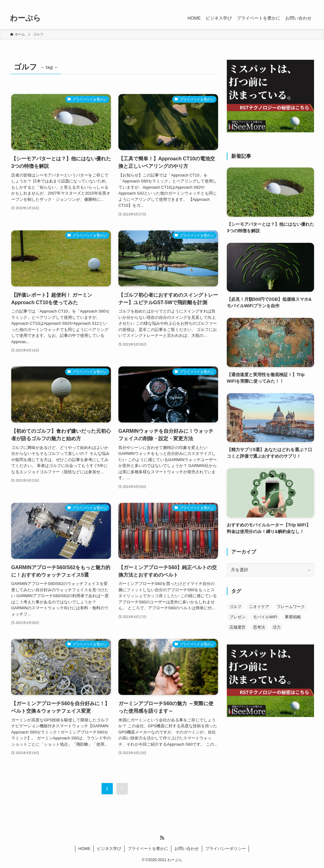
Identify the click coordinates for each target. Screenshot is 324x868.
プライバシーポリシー (226, 849)
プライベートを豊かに (148, 849)
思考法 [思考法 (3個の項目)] (259, 627)
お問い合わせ (187, 849)
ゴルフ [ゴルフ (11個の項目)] (235, 607)
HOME (85, 849)
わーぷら (25, 18)
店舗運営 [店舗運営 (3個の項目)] (237, 627)
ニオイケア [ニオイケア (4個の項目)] (259, 607)
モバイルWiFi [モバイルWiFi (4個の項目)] (265, 617)
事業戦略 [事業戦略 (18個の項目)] (293, 617)
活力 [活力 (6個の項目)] (277, 627)
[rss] (302, 3)
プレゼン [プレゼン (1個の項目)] (237, 617)
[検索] (310, 3)
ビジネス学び (109, 849)
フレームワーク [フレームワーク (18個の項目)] (291, 607)
